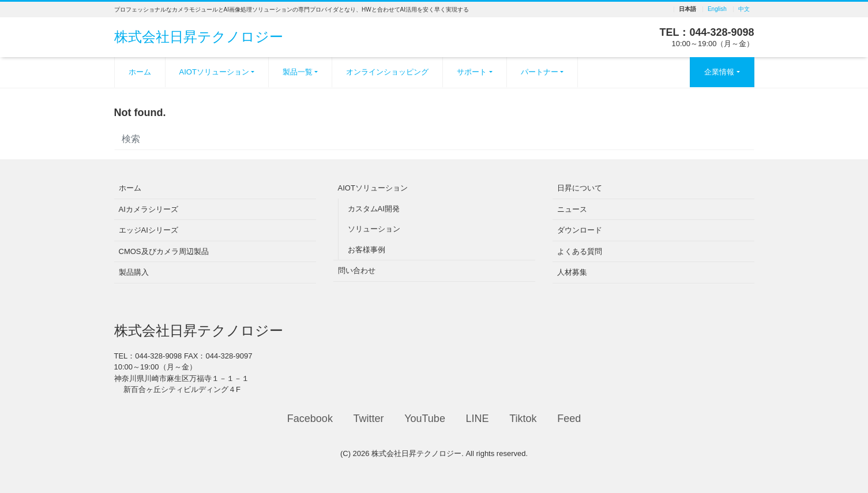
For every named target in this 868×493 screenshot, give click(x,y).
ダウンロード (580, 230)
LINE (478, 419)
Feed (569, 419)
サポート (472, 72)
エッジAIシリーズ (149, 230)
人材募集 (572, 272)
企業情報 (719, 72)
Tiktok (523, 419)
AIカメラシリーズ (149, 209)
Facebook (310, 419)
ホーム (140, 72)
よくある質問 (580, 251)
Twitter (369, 419)
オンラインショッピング (387, 72)
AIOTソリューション (214, 72)
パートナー (540, 72)
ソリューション (374, 229)
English (717, 9)
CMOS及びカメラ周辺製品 (164, 251)
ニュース (572, 209)
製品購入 (134, 272)
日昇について (580, 188)
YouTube (425, 419)
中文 (744, 9)
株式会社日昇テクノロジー (199, 37)
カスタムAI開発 (374, 209)
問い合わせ (357, 270)
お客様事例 (367, 250)
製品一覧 (298, 72)
